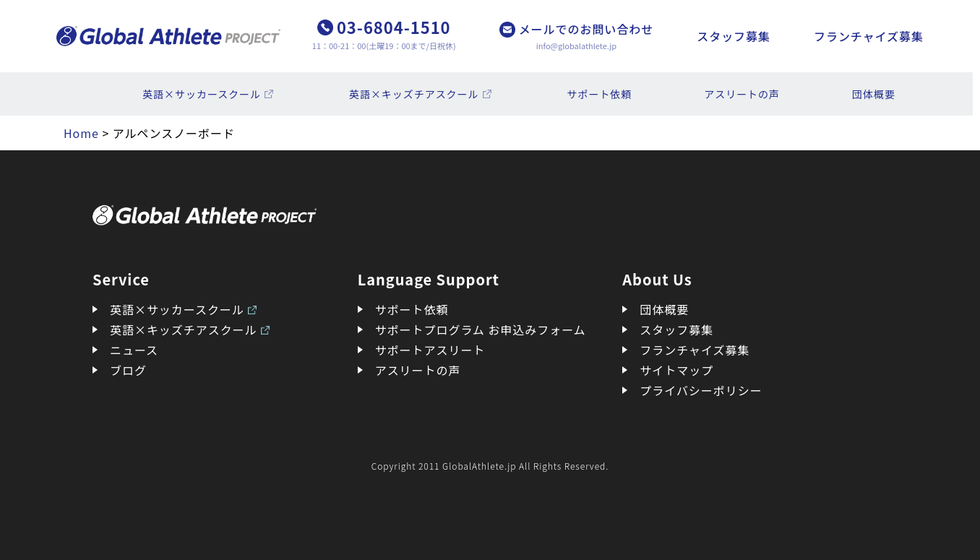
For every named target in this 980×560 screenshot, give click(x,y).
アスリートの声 (742, 94)
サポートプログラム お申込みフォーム (481, 329)
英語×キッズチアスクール (414, 94)
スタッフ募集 (734, 36)
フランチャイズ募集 (869, 36)
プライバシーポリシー (701, 390)
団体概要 (874, 94)
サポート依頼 (600, 94)
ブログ (128, 370)
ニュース (134, 350)
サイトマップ (676, 370)
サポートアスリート (430, 350)
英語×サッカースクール (202, 94)
